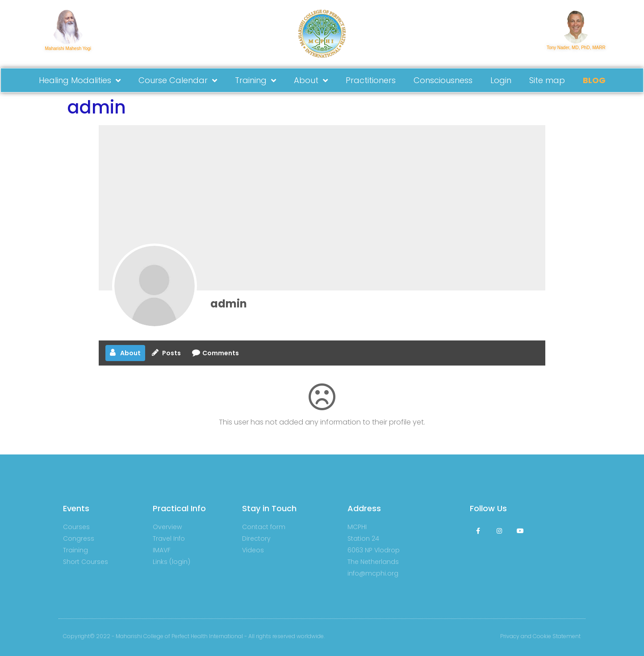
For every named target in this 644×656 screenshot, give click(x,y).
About (311, 80)
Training (255, 80)
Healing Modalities (80, 80)
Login (501, 80)
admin (229, 304)
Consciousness (443, 80)
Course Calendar (178, 80)
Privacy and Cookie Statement (540, 636)
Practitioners (371, 80)
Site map (547, 80)
